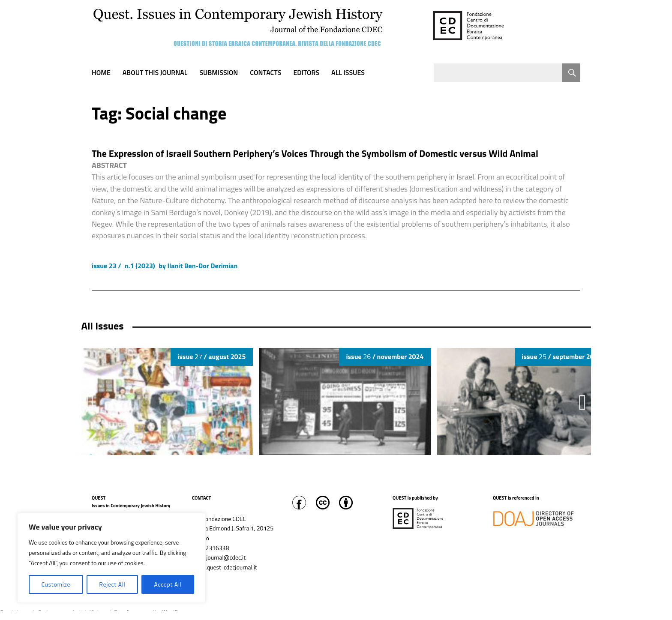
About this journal (155, 72)
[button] (582, 402)
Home (101, 72)
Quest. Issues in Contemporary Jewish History (53, 612)
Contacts (265, 72)
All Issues (348, 72)
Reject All (112, 584)
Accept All (168, 584)
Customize (56, 584)
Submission (219, 72)
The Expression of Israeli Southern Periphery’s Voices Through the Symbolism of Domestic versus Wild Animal (315, 153)
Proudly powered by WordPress (151, 612)
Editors (306, 72)
